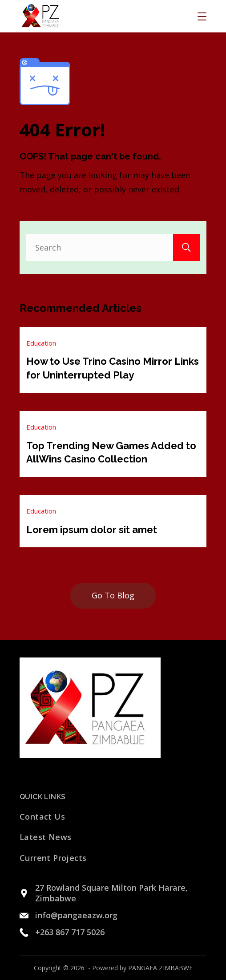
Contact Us (42, 817)
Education (41, 343)
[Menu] (202, 16)
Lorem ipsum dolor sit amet (92, 530)
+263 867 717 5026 (70, 932)
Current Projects (53, 858)
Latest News (45, 837)
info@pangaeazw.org (76, 915)
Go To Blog (113, 595)
